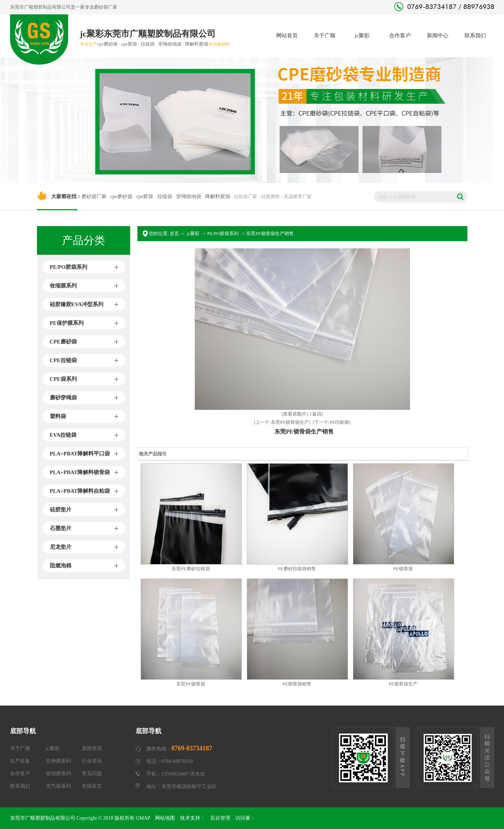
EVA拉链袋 (63, 435)
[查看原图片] (295, 414)
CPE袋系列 (63, 379)
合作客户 (400, 36)
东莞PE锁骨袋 (190, 684)
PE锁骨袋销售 (297, 684)
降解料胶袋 (197, 44)
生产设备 (20, 761)
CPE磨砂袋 (63, 342)
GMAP (143, 818)
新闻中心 (438, 36)
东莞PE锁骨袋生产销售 (270, 233)
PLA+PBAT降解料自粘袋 (80, 491)
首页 (174, 233)
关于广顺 (325, 36)
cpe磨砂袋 (107, 44)
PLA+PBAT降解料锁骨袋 (80, 472)
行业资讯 (92, 761)
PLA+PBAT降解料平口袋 (80, 454)
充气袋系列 (58, 786)
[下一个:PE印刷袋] (332, 422)
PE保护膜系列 (67, 323)
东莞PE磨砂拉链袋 (190, 569)
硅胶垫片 (61, 510)
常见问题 (92, 774)
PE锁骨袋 (403, 569)
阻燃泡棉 (61, 566)
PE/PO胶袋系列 (69, 267)
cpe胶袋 (129, 44)
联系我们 (475, 36)
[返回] (317, 414)
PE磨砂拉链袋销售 (297, 569)
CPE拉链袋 (63, 360)
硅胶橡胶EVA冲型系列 (77, 304)
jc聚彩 (362, 36)
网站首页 (287, 36)
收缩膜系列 (63, 286)
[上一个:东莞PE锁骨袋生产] (282, 422)
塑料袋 (58, 416)
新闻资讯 (92, 748)
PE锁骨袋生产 (403, 684)
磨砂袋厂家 (106, 7)
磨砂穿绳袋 (63, 398)
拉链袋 (148, 44)
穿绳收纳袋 (170, 44)
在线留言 (92, 786)
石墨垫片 (61, 528)
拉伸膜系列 (58, 761)
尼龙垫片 (61, 547)
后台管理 (220, 818)
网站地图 (165, 818)
